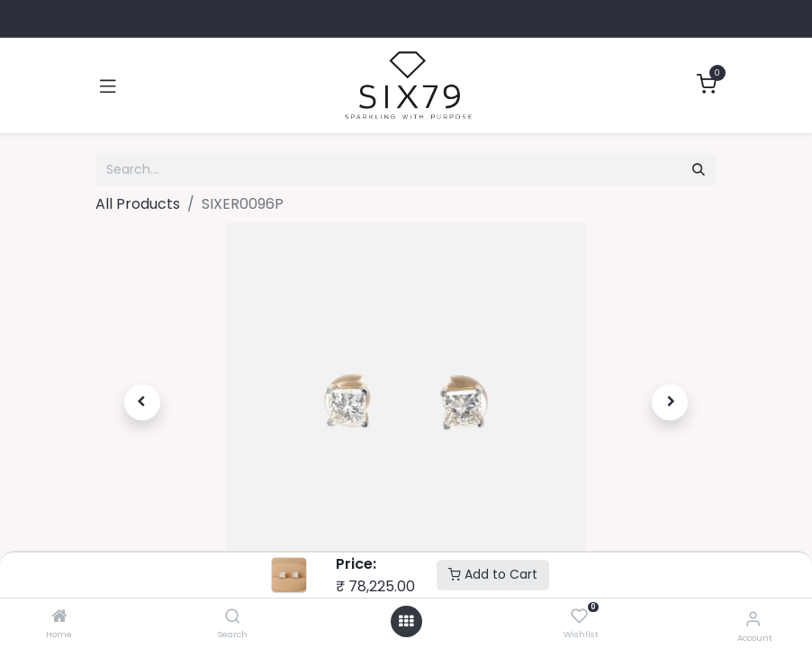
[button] (142, 402)
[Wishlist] (579, 617)
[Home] (59, 617)
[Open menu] (406, 621)
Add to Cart (493, 574)
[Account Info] (753, 619)
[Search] (233, 617)
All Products (138, 204)
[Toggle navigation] (108, 85)
